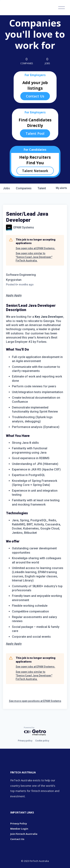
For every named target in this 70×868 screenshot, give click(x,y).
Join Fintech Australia (24, 834)
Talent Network (35, 171)
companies (24, 188)
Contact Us (35, 96)
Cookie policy (42, 741)
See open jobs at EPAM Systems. (35, 248)
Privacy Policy (19, 823)
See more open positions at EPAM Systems (35, 701)
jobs (6, 188)
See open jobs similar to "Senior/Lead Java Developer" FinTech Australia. (34, 257)
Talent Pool (35, 133)
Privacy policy (25, 741)
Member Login (19, 829)
